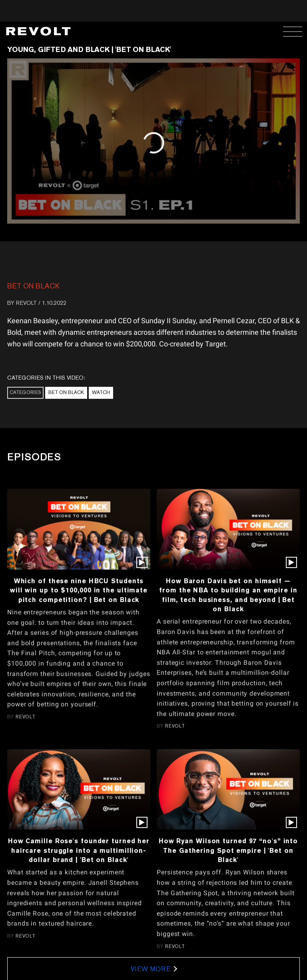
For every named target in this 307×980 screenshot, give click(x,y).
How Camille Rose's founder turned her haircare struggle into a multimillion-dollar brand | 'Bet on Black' (79, 850)
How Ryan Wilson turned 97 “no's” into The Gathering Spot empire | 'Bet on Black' (228, 850)
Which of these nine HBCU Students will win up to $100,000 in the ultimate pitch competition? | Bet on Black (79, 590)
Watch (101, 392)
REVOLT (26, 303)
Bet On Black (33, 286)
